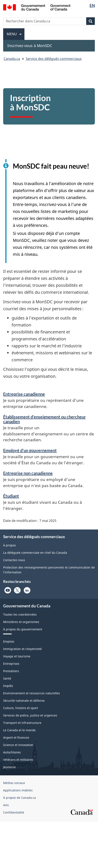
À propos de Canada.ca (19, 798)
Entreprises (11, 664)
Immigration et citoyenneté (22, 649)
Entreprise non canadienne (28, 473)
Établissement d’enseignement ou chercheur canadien (44, 419)
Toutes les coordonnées (20, 614)
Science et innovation (18, 745)
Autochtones (12, 752)
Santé (7, 678)
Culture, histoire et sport (21, 708)
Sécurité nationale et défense (24, 701)
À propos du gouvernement (23, 629)
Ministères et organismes (21, 622)
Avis (6, 805)
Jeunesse (9, 767)
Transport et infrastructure (22, 723)
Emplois (9, 641)
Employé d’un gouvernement (30, 450)
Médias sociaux (14, 783)
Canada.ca (12, 59)
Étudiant (11, 496)
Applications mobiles (18, 790)
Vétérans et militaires (18, 760)
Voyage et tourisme (17, 656)
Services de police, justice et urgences (30, 715)
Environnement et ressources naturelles (32, 693)
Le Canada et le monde (19, 730)
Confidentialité (14, 812)
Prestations (11, 671)
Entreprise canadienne (24, 394)
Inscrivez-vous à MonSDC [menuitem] (30, 46)
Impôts (8, 686)
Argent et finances (16, 737)
